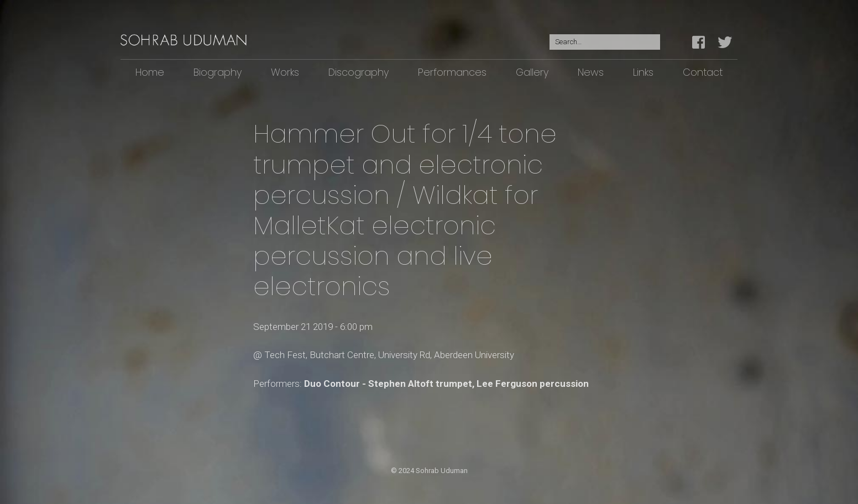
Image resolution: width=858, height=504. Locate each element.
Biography (218, 72)
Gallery (532, 72)
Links (643, 72)
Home (150, 72)
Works (285, 72)
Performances (452, 72)
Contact (703, 72)
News (591, 72)
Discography (359, 72)
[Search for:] (605, 42)
